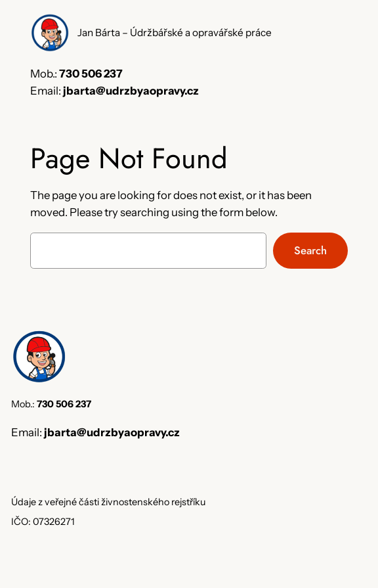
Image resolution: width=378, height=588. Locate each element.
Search (310, 250)
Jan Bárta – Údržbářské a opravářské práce (175, 33)
